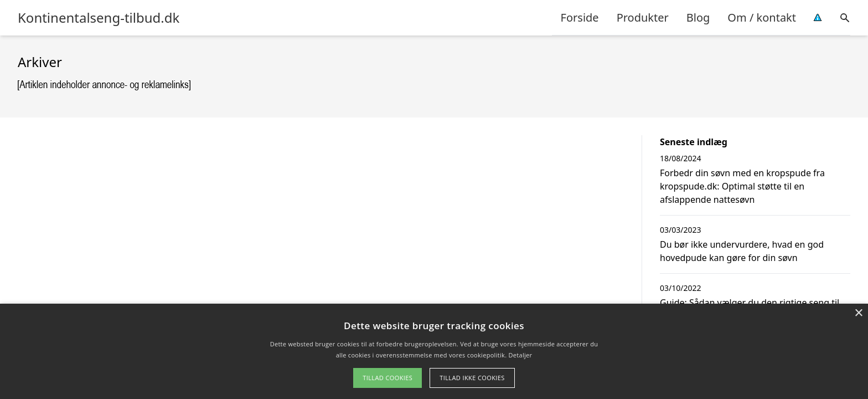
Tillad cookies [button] (387, 378)
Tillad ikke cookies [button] (472, 378)
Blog (698, 17)
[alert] (434, 351)
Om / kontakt (762, 17)
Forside (580, 17)
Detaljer (521, 355)
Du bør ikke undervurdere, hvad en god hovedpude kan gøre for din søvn (742, 251)
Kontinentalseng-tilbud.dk (99, 18)
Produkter (643, 17)
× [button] (858, 313)
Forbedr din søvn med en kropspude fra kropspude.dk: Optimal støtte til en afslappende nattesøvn (742, 186)
